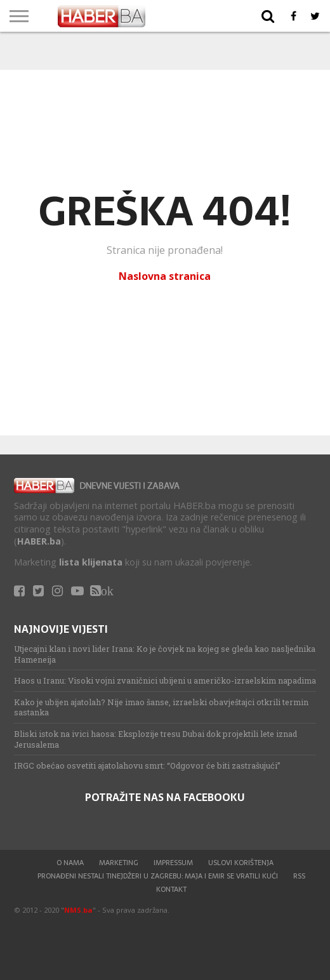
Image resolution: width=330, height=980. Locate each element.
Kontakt (171, 889)
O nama (70, 863)
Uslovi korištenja (241, 863)
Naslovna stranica (165, 276)
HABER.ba (39, 541)
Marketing (119, 863)
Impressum (173, 863)
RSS (299, 876)
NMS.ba (78, 910)
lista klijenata (91, 562)
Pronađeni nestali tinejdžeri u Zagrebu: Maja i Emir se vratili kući (158, 876)
